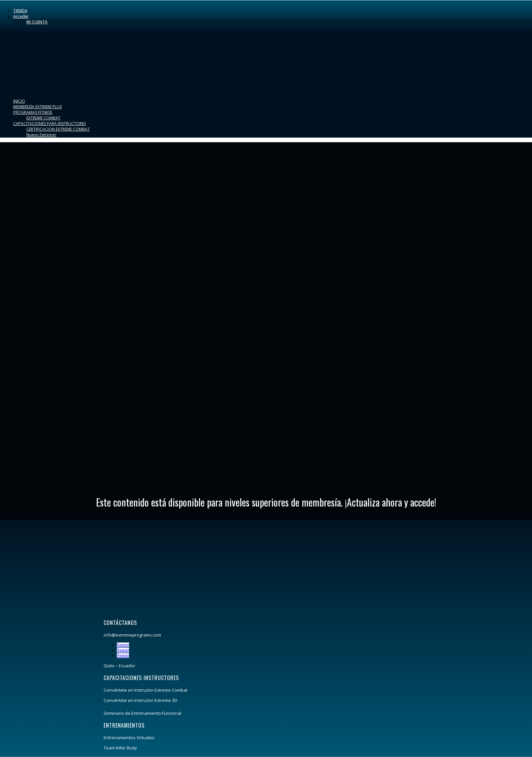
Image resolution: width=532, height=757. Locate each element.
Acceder (21, 16)
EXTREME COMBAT (43, 118)
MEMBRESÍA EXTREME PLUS (37, 107)
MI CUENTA (37, 22)
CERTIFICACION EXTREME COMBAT (58, 129)
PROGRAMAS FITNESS (33, 112)
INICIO (19, 101)
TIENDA (20, 11)
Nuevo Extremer (41, 135)
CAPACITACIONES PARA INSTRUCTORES (50, 124)
